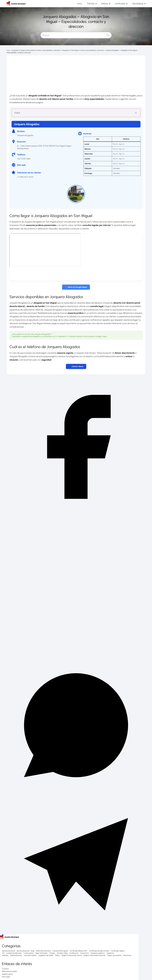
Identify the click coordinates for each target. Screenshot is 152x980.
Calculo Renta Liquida (60, 951)
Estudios (52, 953)
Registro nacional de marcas (72, 955)
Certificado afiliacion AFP (78, 951)
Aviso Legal (6, 977)
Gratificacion (74, 953)
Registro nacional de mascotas (95, 955)
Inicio (87, 4)
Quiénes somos (7, 974)
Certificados (122, 4)
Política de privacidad (9, 971)
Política (58, 955)
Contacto (5, 969)
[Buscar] (107, 34)
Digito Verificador (42, 953)
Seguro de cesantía (114, 955)
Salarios (109, 4)
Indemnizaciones (16, 955)
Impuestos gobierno (98, 953)
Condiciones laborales (14, 953)
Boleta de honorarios (43, 951)
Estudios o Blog (62, 953)
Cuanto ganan (28, 953)
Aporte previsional (8, 951)
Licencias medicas (30, 955)
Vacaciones (127, 955)
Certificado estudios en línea (99, 951)
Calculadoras (138, 4)
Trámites (96, 4)
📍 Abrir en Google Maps (76, 287)
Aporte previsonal (23, 951)
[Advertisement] (76, 73)
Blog (33, 951)
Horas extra (84, 953)
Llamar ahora (77, 366)
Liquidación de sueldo (46, 955)
